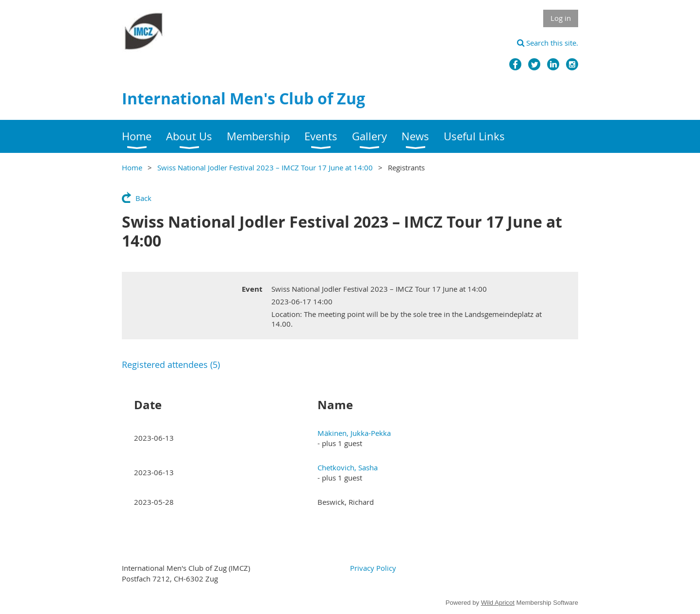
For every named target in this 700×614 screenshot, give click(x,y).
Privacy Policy (373, 568)
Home (132, 167)
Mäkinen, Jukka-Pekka (354, 433)
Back (143, 198)
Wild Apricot (498, 603)
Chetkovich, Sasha (348, 467)
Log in (561, 18)
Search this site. (548, 43)
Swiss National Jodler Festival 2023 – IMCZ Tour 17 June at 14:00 (265, 167)
